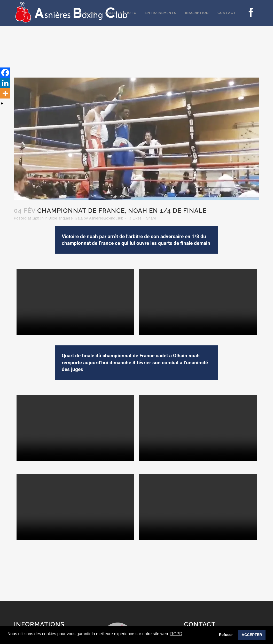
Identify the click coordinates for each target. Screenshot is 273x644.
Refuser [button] (226, 635)
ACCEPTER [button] (252, 635)
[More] (5, 93)
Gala (79, 218)
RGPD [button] (176, 634)
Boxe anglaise (61, 218)
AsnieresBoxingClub (106, 218)
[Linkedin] (5, 83)
